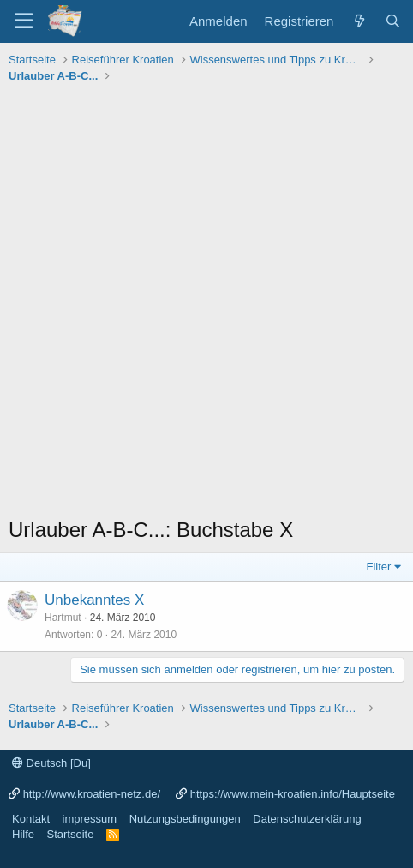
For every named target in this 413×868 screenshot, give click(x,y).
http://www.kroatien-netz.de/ (92, 794)
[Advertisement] (206, 304)
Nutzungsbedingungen (185, 819)
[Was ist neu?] (359, 21)
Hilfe (23, 834)
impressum (90, 819)
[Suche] (393, 21)
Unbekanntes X (94, 600)
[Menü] (24, 21)
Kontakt (31, 819)
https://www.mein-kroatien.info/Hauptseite (293, 794)
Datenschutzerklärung (307, 819)
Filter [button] (379, 567)
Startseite (71, 834)
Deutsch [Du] (51, 763)
